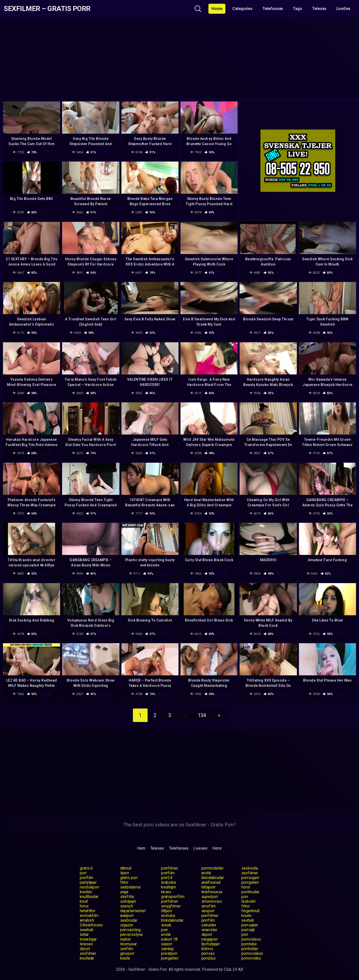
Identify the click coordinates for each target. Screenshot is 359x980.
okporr (207, 935)
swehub (87, 930)
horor (246, 887)
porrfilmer (170, 868)
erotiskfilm (89, 916)
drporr (85, 949)
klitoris (207, 949)
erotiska (168, 916)
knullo (246, 916)
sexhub (248, 920)
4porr (125, 873)
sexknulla (249, 868)
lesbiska (168, 882)
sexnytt (127, 906)
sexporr (208, 911)
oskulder (209, 925)
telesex (86, 944)
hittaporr (209, 887)
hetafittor (88, 911)
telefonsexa (212, 892)
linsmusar (129, 944)
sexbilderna (130, 887)
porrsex (208, 953)
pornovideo (251, 958)
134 (202, 715)
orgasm (127, 925)
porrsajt (248, 930)
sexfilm (127, 949)
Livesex (200, 848)
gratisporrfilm (173, 897)
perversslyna (131, 935)
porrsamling (130, 930)
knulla (125, 958)
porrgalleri (250, 882)
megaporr (210, 939)
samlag (167, 949)
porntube (249, 944)
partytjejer (88, 882)
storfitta (127, 897)
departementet (133, 911)
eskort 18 (169, 939)
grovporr (127, 953)
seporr (167, 944)
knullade (87, 958)
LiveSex (343, 9)
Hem (141, 848)
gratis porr (129, 878)
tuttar (84, 935)
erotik (206, 873)
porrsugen (250, 878)
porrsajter (250, 925)
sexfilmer (250, 873)
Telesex (319, 9)
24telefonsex (91, 925)
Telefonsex (273, 9)
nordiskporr (90, 887)
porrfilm (168, 873)
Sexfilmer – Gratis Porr (47, 9)
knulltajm (169, 887)
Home (217, 9)
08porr (167, 911)
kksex (166, 892)
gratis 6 (86, 868)
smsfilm (209, 906)
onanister (209, 930)
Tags (298, 9)
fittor (124, 882)
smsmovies (212, 901)
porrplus (209, 958)
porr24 (167, 878)
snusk (166, 925)
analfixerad (211, 882)
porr (83, 873)
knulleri (86, 892)
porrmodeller (213, 868)
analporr (127, 916)
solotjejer (128, 901)
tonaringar (88, 939)
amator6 (87, 920)
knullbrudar (89, 897)
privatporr (169, 953)
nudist (126, 939)
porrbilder (250, 949)
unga (124, 892)
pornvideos (251, 939)
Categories (242, 9)
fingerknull (250, 911)
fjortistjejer (211, 944)
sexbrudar (129, 920)
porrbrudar (250, 892)
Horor (217, 848)
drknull (126, 868)
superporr (210, 897)
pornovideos (252, 953)
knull (84, 901)
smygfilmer (171, 906)
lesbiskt (248, 901)
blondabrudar (213, 878)
